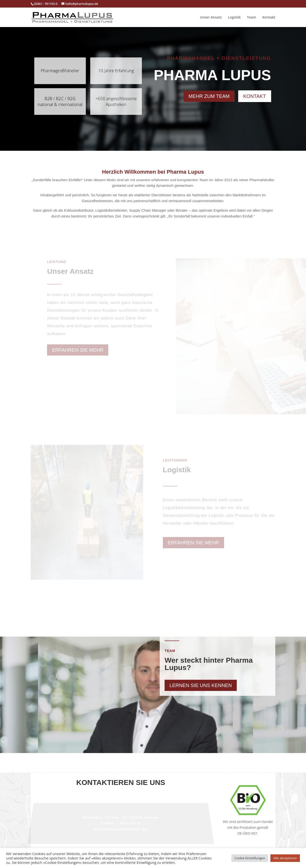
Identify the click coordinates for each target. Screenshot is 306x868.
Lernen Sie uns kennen (201, 685)
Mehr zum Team (209, 96)
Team (252, 18)
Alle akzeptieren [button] (285, 858)
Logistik (234, 18)
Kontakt (269, 18)
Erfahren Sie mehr (78, 350)
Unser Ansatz (211, 18)
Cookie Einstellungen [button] (250, 858)
